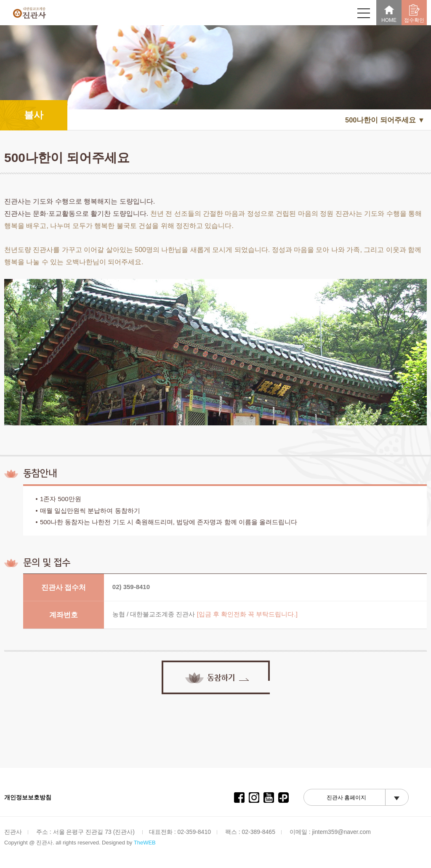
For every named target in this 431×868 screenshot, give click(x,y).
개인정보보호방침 (28, 797)
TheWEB (145, 843)
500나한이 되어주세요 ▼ (385, 120)
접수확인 (414, 14)
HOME (389, 14)
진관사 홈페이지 (347, 798)
